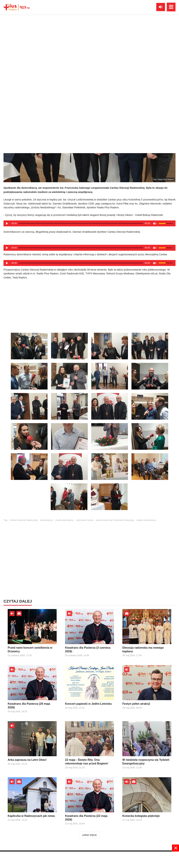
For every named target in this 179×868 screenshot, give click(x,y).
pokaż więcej (89, 835)
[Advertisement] (89, 305)
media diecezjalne (65, 520)
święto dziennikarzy (146, 520)
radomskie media (85, 520)
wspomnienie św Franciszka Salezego (115, 520)
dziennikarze (47, 520)
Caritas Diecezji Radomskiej (24, 520)
